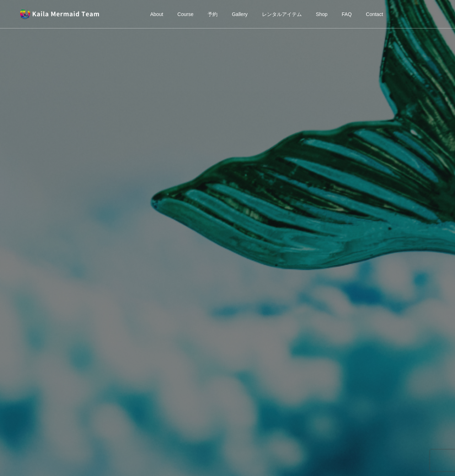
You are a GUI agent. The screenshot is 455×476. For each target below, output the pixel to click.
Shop (322, 14)
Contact (374, 14)
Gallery (240, 14)
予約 (213, 14)
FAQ (347, 14)
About (157, 14)
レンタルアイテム (282, 14)
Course (185, 14)
